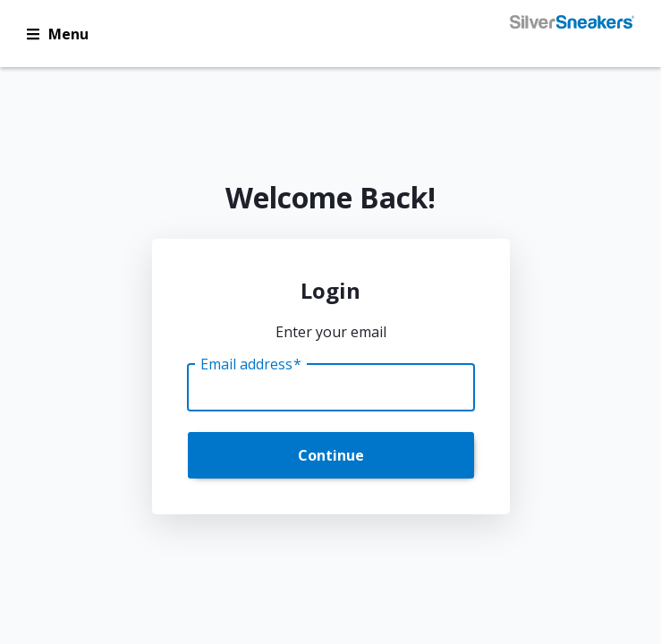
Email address (251, 364)
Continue (331, 455)
